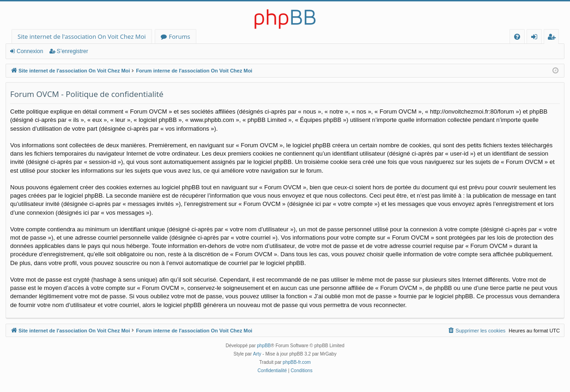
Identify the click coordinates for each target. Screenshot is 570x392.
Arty (257, 354)
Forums (180, 36)
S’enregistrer (73, 51)
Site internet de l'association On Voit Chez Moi (82, 36)
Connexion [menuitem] (536, 38)
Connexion (30, 51)
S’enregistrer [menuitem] (553, 38)
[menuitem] (517, 37)
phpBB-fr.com (297, 362)
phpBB (264, 346)
